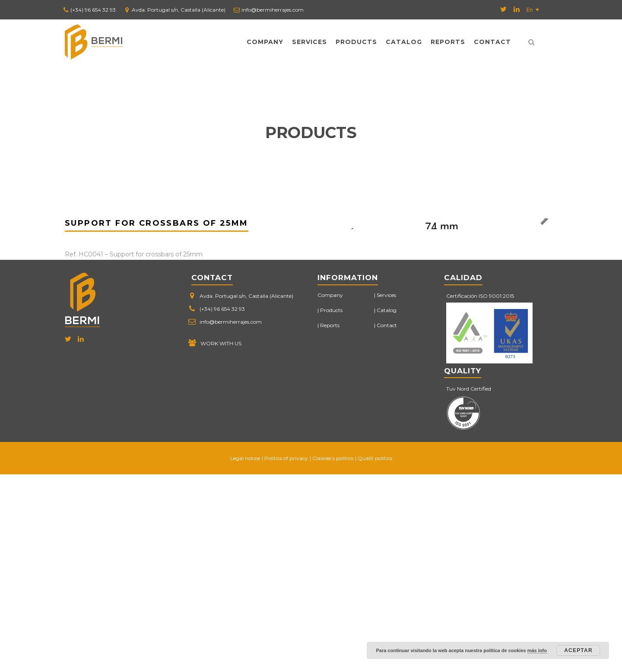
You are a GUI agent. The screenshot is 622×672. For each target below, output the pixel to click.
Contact (492, 42)
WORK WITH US (221, 541)
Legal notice (245, 656)
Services (309, 42)
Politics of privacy (286, 656)
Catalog (404, 42)
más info (537, 650)
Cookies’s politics (333, 656)
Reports (448, 42)
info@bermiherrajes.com (273, 10)
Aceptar (578, 650)
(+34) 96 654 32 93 (93, 10)
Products (356, 42)
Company (265, 42)
